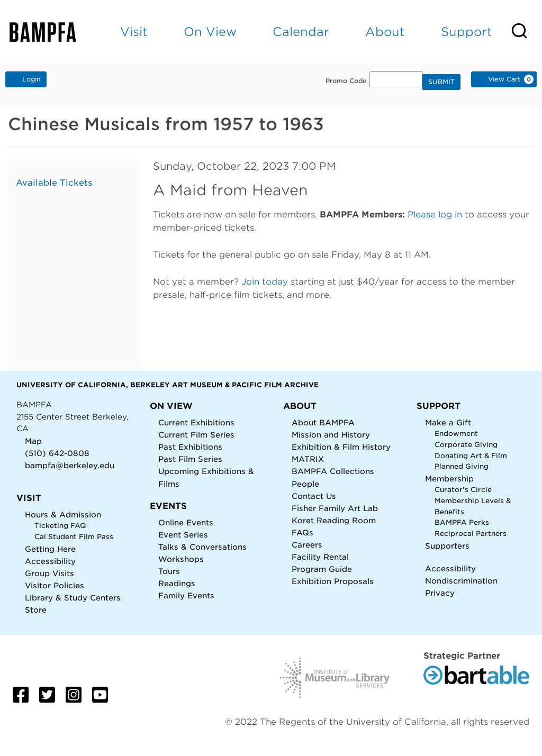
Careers (307, 545)
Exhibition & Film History (341, 447)
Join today (265, 282)
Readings (177, 583)
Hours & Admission (63, 514)
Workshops (181, 559)
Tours (169, 571)
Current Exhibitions (196, 422)
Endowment (456, 434)
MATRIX (308, 459)
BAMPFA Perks (462, 522)
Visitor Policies (55, 585)
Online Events (186, 522)
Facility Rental (320, 557)
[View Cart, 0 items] (504, 79)
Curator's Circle (463, 490)
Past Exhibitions (190, 447)
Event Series (183, 535)
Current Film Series (196, 435)
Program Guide (322, 569)
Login (26, 79)
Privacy (440, 593)
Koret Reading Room (334, 520)
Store (36, 610)
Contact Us (314, 496)
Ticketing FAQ (60, 526)
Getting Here (50, 549)
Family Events (186, 595)
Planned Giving (462, 466)
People (305, 484)
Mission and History (331, 435)
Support (467, 31)
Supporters (447, 546)
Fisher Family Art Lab (335, 508)
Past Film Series (190, 459)
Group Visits (49, 573)
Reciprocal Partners (471, 534)
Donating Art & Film (471, 456)
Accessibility (50, 561)
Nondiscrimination (461, 581)
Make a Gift (448, 422)
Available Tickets (54, 183)
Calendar (301, 31)
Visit (134, 31)
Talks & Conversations (202, 547)
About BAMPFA (323, 422)
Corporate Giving (466, 445)
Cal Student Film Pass (74, 537)
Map (33, 441)
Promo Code (346, 81)
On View (210, 31)
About (385, 31)
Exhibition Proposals (333, 581)
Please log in (435, 215)
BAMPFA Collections (333, 471)
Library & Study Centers (73, 598)
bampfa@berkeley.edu (70, 465)
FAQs (302, 532)
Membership (449, 479)
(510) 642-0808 (57, 453)
